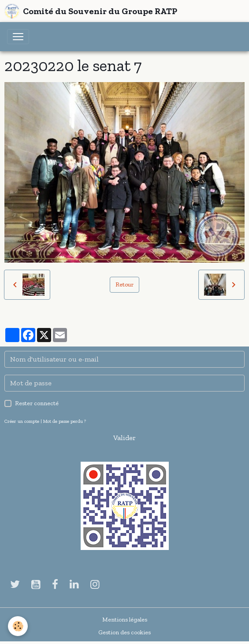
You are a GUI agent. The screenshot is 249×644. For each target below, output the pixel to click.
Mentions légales (125, 620)
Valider (124, 438)
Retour (124, 284)
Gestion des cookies (124, 632)
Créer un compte (22, 421)
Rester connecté (37, 403)
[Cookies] (18, 626)
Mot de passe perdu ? (65, 421)
